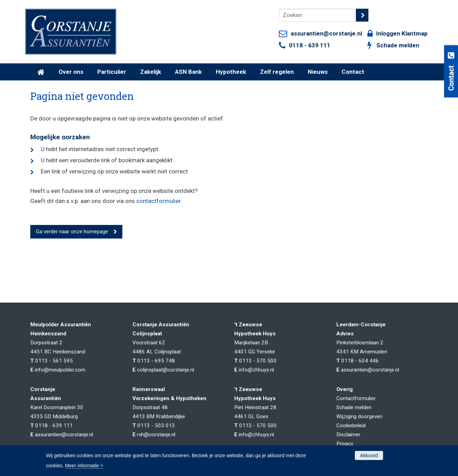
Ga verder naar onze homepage (72, 232)
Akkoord (369, 455)
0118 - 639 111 (310, 45)
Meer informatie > (84, 466)
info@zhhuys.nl (256, 370)
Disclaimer (348, 435)
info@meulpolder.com (60, 370)
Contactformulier (356, 398)
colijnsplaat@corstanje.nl (166, 370)
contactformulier (158, 201)
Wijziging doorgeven (359, 416)
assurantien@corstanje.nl (326, 33)
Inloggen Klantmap (402, 33)
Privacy (345, 444)
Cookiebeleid (351, 426)
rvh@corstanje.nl (156, 435)
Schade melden (398, 45)
